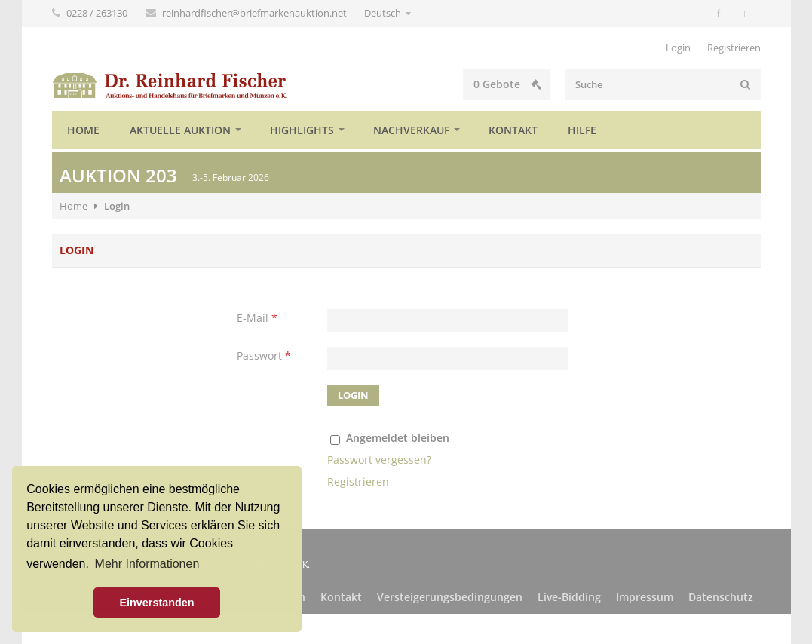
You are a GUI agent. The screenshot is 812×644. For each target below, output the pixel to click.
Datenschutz (721, 597)
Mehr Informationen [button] (147, 564)
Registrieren (734, 48)
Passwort (264, 356)
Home (83, 130)
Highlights (302, 130)
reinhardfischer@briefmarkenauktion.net (256, 13)
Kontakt (513, 130)
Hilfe (582, 130)
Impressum (645, 597)
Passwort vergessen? (379, 460)
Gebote (507, 84)
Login (678, 48)
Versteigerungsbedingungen (450, 597)
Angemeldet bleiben (398, 438)
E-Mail (257, 318)
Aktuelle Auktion (180, 130)
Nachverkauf (411, 130)
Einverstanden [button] (156, 603)
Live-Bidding (569, 597)
